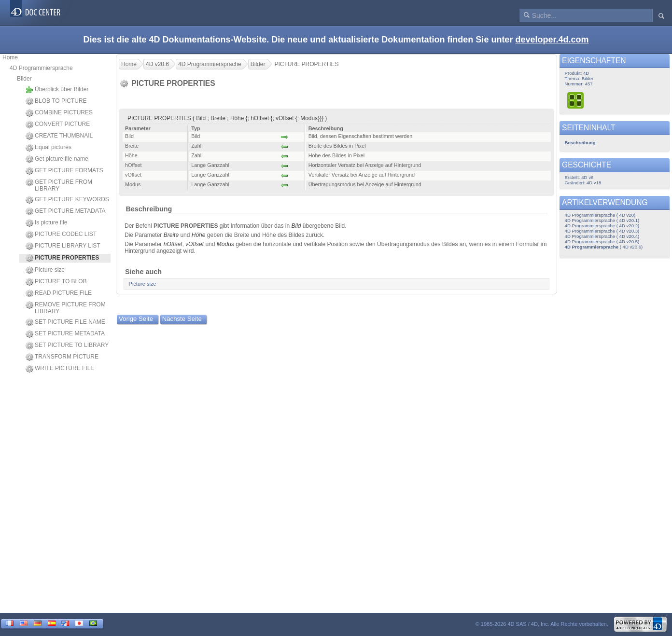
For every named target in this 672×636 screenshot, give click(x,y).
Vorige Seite (136, 319)
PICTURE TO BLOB (56, 282)
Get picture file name (57, 159)
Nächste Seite (182, 319)
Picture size (45, 270)
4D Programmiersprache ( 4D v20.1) (602, 220)
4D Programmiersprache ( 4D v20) (600, 215)
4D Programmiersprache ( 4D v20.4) (602, 236)
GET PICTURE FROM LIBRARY (59, 185)
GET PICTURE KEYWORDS (67, 200)
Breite (171, 235)
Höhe (199, 235)
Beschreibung (149, 209)
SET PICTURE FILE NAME (65, 322)
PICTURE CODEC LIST (61, 235)
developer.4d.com (552, 40)
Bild (296, 226)
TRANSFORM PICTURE (62, 357)
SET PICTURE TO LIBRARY (67, 346)
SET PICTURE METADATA (65, 334)
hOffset (173, 244)
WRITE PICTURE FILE (60, 369)
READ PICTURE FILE (59, 293)
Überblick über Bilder (57, 90)
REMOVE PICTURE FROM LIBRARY (66, 308)
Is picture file (46, 223)
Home (10, 57)
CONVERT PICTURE (58, 124)
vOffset (195, 244)
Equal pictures (49, 148)
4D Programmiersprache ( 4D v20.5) (602, 242)
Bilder (24, 79)
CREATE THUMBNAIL (59, 136)
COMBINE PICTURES (59, 113)
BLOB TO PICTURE (56, 101)
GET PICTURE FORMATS (64, 171)
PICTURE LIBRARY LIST (63, 246)
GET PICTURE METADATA (65, 211)
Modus (225, 244)
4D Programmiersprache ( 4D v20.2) (602, 226)
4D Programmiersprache (41, 68)
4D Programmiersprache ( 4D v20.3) (602, 231)
